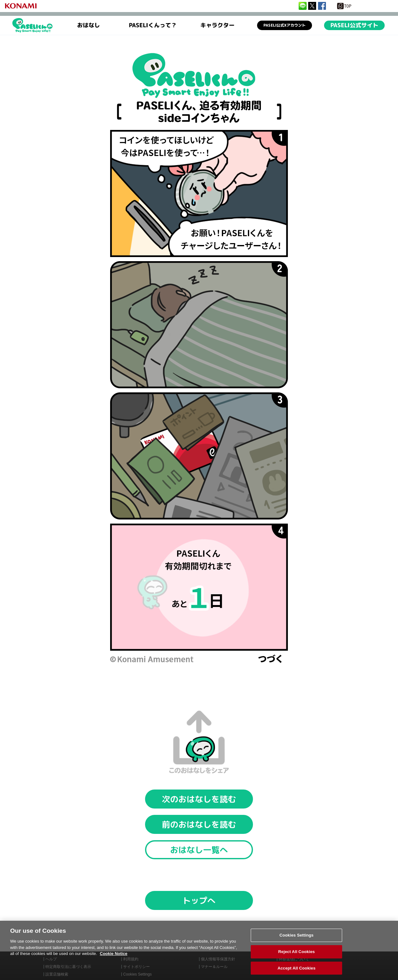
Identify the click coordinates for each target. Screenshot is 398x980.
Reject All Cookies (297, 957)
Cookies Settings (296, 941)
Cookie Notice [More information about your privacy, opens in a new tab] (114, 959)
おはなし (89, 25)
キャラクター (217, 25)
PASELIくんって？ (153, 25)
